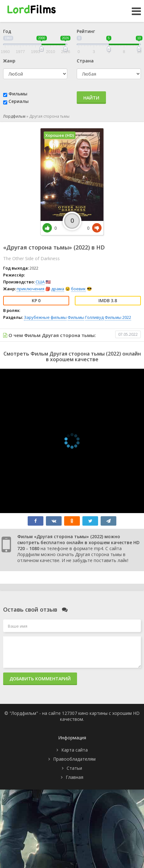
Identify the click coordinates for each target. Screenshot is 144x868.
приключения (30, 289)
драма (58, 289)
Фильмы (18, 94)
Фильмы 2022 (118, 317)
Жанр (9, 61)
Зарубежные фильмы (45, 317)
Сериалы (19, 101)
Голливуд (94, 317)
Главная (75, 777)
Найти (91, 98)
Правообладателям (74, 759)
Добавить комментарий (40, 679)
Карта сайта (75, 750)
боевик (78, 289)
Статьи (74, 768)
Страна (85, 61)
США (40, 282)
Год (7, 31)
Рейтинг (86, 31)
